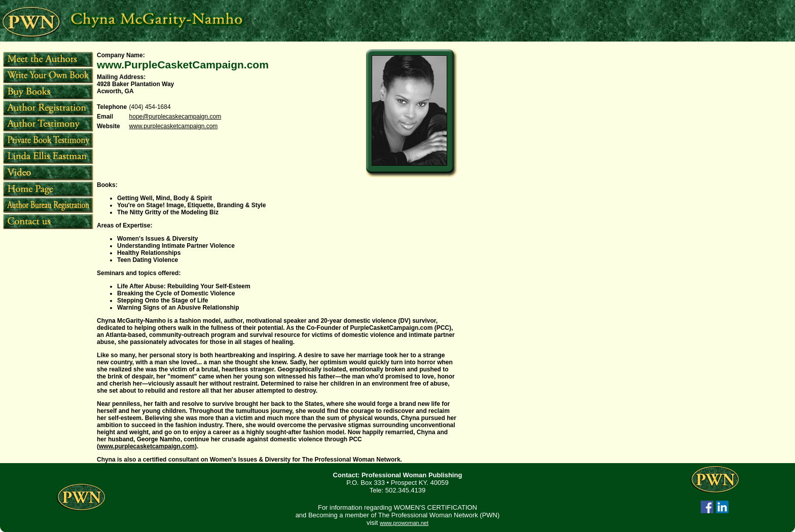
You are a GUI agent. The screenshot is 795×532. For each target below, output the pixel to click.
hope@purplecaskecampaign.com (175, 117)
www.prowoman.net (404, 523)
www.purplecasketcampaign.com (174, 126)
